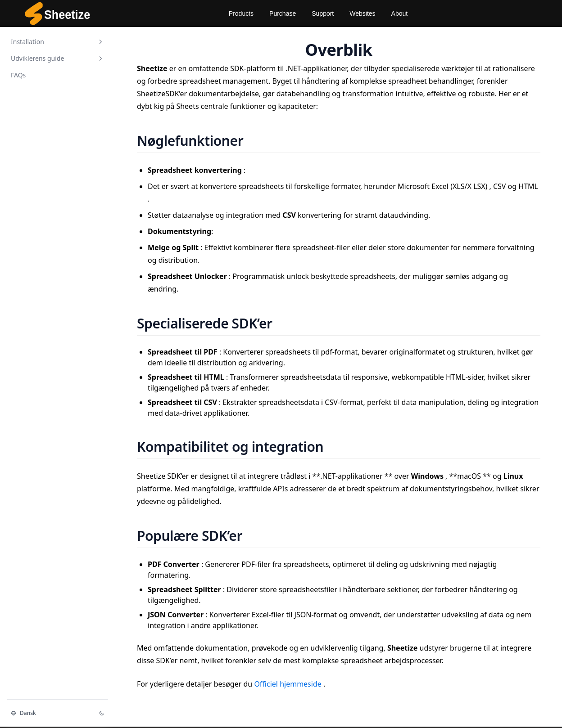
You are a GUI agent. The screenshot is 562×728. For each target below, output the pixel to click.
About (400, 13)
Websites (362, 13)
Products (241, 13)
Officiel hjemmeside (289, 684)
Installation (58, 42)
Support (323, 13)
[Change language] (50, 713)
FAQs (18, 75)
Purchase (283, 13)
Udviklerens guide (58, 58)
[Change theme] (102, 713)
